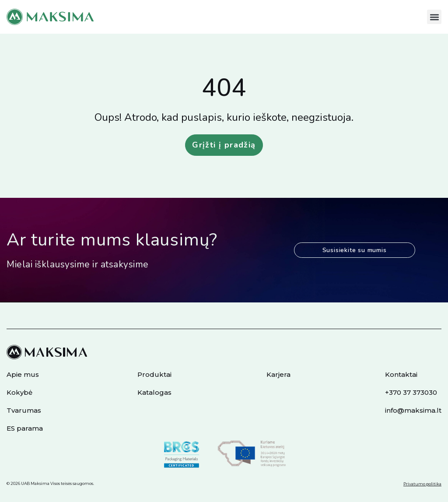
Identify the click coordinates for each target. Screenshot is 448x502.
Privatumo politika (422, 484)
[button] (434, 17)
